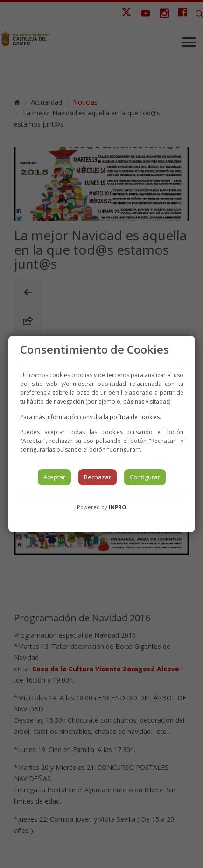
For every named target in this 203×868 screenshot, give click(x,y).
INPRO (117, 507)
